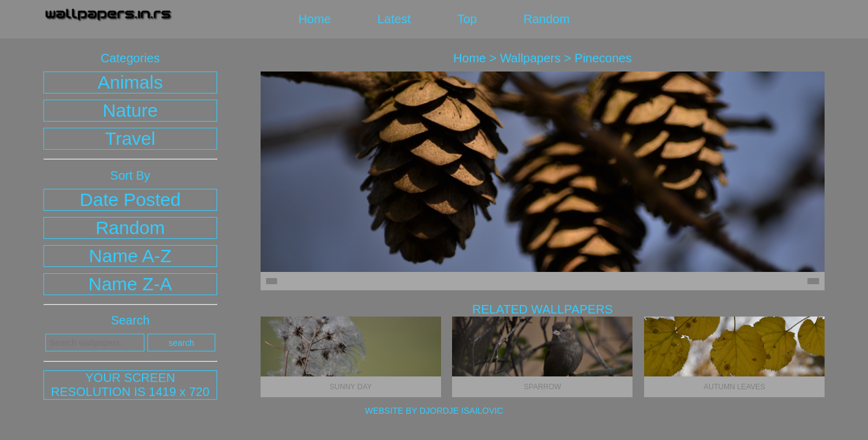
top (467, 19)
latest (394, 19)
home (315, 19)
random (547, 19)
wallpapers (530, 58)
